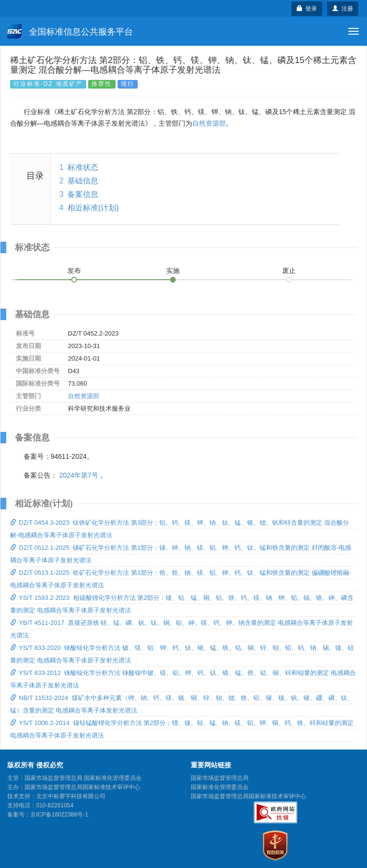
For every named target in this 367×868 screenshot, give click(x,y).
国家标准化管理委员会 (220, 787)
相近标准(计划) (93, 208)
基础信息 (83, 181)
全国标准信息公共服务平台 (70, 31)
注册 (343, 9)
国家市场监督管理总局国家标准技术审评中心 (249, 796)
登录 (307, 9)
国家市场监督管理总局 (220, 778)
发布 (74, 271)
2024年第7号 (79, 475)
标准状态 (83, 167)
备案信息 (83, 194)
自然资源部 (209, 123)
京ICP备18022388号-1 (59, 815)
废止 (289, 271)
